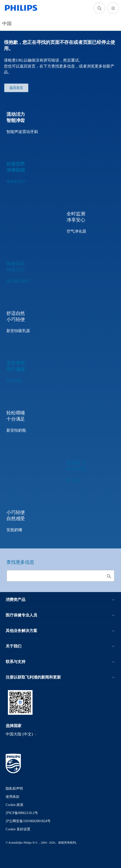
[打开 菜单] (113, 8)
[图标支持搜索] (99, 8)
